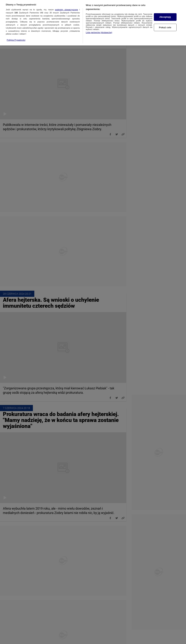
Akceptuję (165, 13)
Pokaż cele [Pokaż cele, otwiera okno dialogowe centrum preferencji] (165, 24)
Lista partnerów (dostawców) (99, 29)
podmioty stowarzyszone (67, 6)
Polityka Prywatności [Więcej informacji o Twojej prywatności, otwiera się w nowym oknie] (16, 36)
